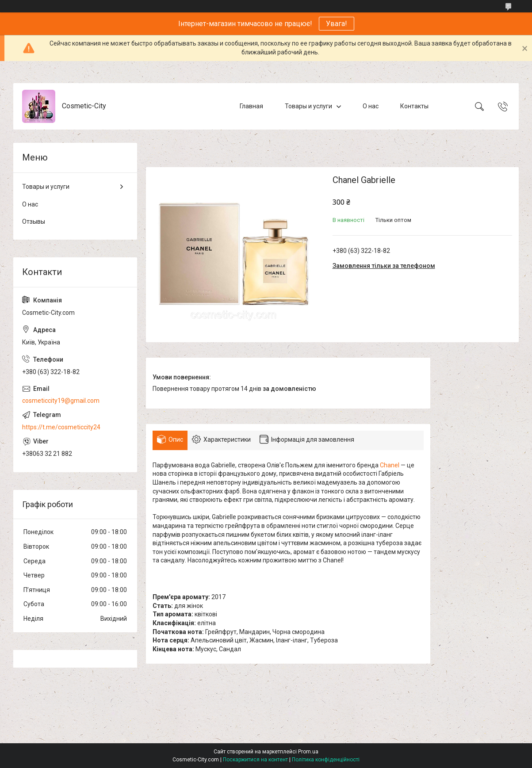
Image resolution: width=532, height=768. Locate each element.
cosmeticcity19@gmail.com (61, 401)
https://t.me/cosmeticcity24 (61, 427)
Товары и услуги (308, 106)
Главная (251, 106)
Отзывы (34, 222)
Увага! (337, 24)
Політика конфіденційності (326, 760)
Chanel (390, 465)
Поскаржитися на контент (255, 760)
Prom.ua (308, 752)
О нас (371, 106)
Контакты (414, 106)
